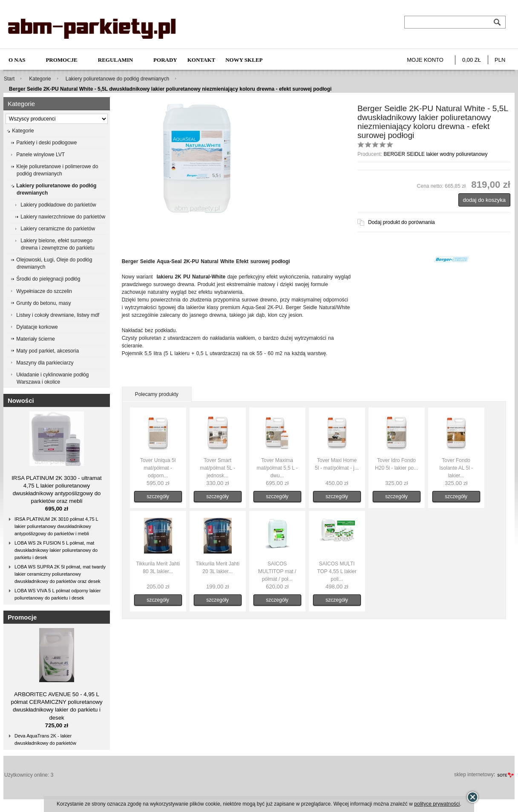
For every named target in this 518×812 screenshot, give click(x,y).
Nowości (21, 400)
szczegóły (158, 496)
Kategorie (40, 79)
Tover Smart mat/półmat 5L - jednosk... (217, 468)
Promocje (61, 60)
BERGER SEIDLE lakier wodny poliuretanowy (435, 154)
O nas (17, 60)
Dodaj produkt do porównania (401, 222)
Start (9, 79)
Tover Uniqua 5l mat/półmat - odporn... (158, 468)
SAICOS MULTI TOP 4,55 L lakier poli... (337, 571)
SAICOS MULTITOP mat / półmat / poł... (277, 571)
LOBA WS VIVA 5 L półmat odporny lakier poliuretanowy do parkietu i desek (58, 594)
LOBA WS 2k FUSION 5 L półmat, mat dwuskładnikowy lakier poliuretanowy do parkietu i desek (56, 550)
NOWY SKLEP (244, 60)
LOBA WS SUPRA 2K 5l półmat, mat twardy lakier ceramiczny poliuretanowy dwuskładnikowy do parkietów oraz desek (60, 574)
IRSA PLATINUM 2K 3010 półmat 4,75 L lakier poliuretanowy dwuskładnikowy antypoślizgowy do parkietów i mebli (56, 526)
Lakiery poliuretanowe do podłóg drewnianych (118, 79)
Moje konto (425, 60)
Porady (165, 60)
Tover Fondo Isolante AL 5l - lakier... (456, 468)
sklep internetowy (474, 775)
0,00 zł (472, 60)
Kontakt (201, 60)
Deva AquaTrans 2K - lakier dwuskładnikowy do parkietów (45, 739)
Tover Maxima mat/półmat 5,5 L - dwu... (277, 468)
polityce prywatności (437, 804)
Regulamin (115, 60)
